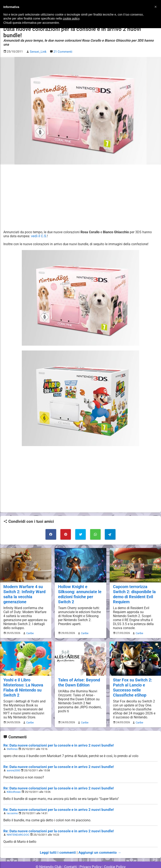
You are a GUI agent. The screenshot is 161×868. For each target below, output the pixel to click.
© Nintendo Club (50, 853)
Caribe (29, 621)
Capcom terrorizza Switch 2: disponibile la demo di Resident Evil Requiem (134, 582)
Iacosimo (12, 800)
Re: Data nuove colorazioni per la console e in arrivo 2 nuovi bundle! (54, 732)
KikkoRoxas (14, 778)
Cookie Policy (113, 853)
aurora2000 (14, 757)
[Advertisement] (80, 187)
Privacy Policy (90, 853)
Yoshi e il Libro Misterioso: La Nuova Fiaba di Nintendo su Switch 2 (23, 675)
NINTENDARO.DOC (18, 821)
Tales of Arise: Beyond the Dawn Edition (78, 670)
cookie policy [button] (71, 18)
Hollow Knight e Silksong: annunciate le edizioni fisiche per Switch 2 (79, 582)
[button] (156, 7)
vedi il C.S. (39, 226)
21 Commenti (62, 41)
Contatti (71, 853)
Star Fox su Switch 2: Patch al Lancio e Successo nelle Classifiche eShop (132, 675)
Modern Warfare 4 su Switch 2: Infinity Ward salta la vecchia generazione (24, 582)
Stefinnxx (12, 736)
